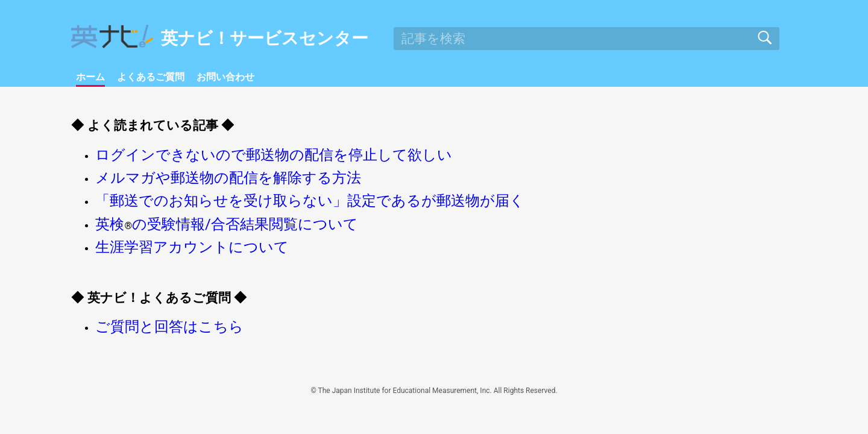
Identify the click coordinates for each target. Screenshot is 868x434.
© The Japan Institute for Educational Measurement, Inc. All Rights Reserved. (434, 412)
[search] (587, 39)
